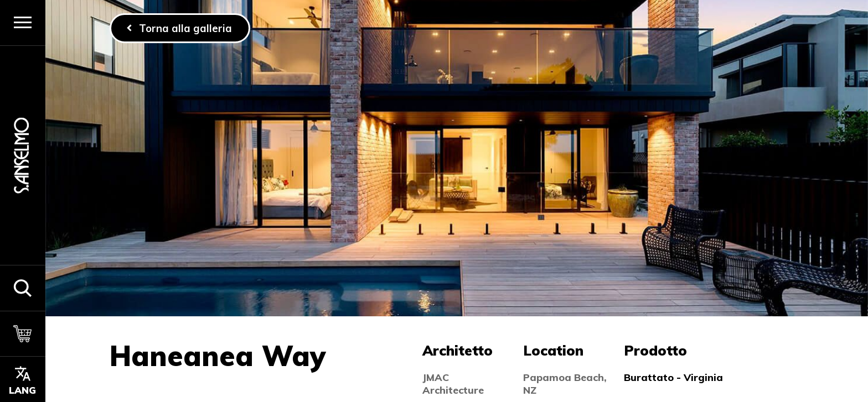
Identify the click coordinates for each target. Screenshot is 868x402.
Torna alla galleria (185, 28)
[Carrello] (23, 334)
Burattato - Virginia (673, 377)
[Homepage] (23, 155)
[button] (23, 288)
